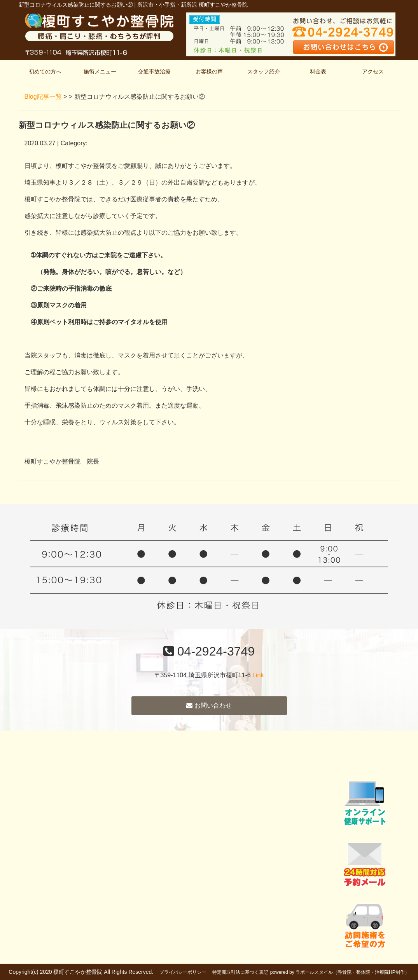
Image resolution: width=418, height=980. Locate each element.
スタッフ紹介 (264, 71)
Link (258, 675)
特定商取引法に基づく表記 (240, 972)
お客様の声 (209, 71)
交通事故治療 (154, 71)
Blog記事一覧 (43, 97)
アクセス (373, 71)
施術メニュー (100, 71)
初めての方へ (45, 71)
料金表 (318, 71)
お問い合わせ (209, 705)
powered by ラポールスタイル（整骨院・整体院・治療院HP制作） (340, 972)
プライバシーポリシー (183, 972)
